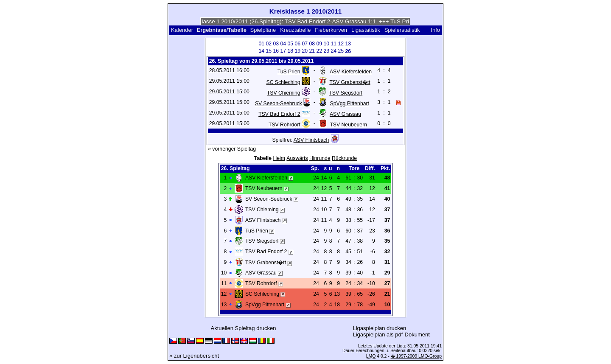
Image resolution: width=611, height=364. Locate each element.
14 (261, 51)
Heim (279, 158)
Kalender (182, 30)
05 (290, 44)
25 (341, 51)
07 (305, 44)
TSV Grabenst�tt (350, 82)
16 (276, 51)
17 (283, 51)
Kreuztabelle (295, 30)
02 (269, 44)
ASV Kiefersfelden (351, 72)
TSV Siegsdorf (346, 93)
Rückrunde (344, 158)
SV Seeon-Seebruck (279, 104)
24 (334, 51)
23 (326, 51)
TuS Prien (289, 72)
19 (297, 51)
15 (269, 51)
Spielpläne (263, 30)
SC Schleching (283, 82)
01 (261, 44)
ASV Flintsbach (311, 140)
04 (283, 44)
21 (312, 51)
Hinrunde (320, 158)
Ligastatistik (366, 30)
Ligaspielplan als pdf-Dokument (391, 335)
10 (326, 44)
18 (290, 51)
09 (319, 44)
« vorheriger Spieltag (232, 149)
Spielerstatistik (403, 30)
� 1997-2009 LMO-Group (416, 356)
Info (435, 30)
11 (334, 44)
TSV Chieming (284, 93)
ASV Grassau (345, 114)
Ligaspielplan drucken (380, 328)
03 (276, 44)
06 (297, 44)
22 (319, 51)
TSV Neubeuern (348, 125)
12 (341, 44)
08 (312, 44)
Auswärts (297, 158)
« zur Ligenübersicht (194, 356)
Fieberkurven (331, 30)
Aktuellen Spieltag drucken (243, 328)
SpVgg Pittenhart (350, 104)
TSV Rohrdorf (284, 125)
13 (348, 44)
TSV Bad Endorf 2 (279, 114)
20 (305, 51)
